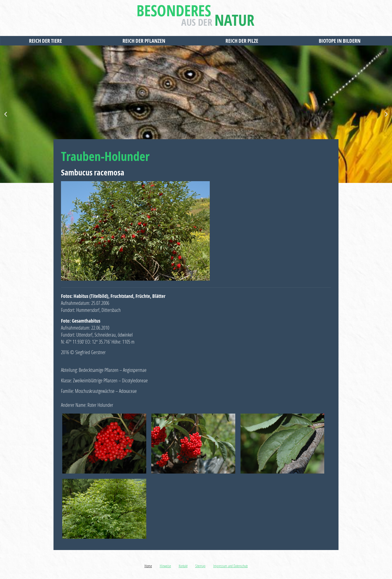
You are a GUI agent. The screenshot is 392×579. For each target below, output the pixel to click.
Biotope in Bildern (341, 41)
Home (148, 566)
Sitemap (200, 566)
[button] (6, 114)
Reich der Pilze (243, 41)
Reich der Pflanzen (145, 41)
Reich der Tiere (47, 41)
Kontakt (183, 566)
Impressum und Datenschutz (230, 566)
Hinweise (165, 566)
